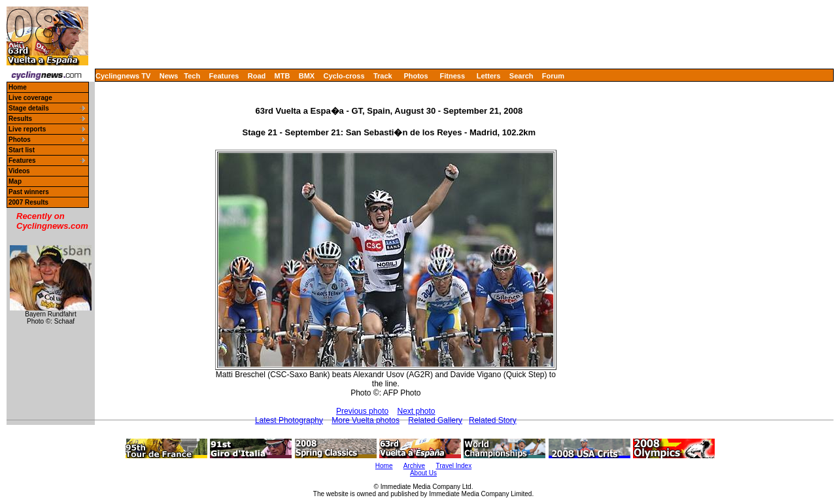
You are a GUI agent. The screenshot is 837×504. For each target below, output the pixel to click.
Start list (22, 150)
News (169, 76)
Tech (192, 76)
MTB (282, 76)
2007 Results (28, 202)
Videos (19, 171)
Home (18, 87)
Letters (489, 76)
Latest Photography (289, 420)
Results (20, 119)
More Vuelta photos (366, 420)
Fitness (452, 76)
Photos (416, 76)
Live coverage (30, 98)
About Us (423, 473)
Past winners (29, 192)
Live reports (27, 129)
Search (521, 76)
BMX (307, 76)
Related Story (493, 420)
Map (15, 181)
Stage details (29, 108)
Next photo (417, 411)
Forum (553, 76)
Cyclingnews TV (123, 76)
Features (224, 76)
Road (257, 76)
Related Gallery (435, 420)
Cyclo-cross (344, 76)
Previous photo (362, 411)
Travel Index (454, 466)
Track (383, 76)
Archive (414, 466)
